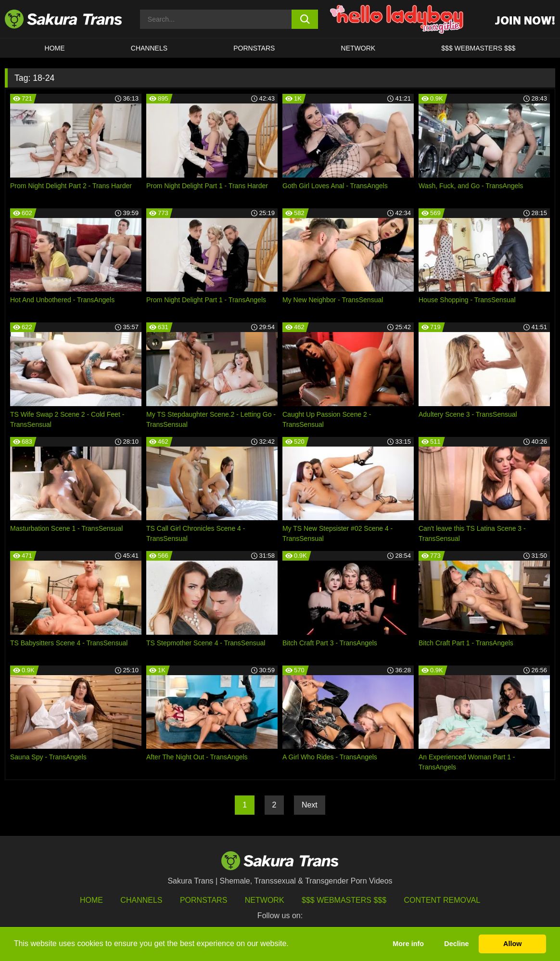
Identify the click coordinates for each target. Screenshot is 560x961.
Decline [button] (456, 944)
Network (358, 48)
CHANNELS (149, 48)
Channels (141, 900)
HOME (55, 48)
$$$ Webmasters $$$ (344, 900)
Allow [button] (512, 944)
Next (310, 805)
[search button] (305, 19)
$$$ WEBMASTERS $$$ (478, 48)
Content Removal (442, 900)
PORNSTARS (254, 48)
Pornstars (204, 900)
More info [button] (408, 944)
